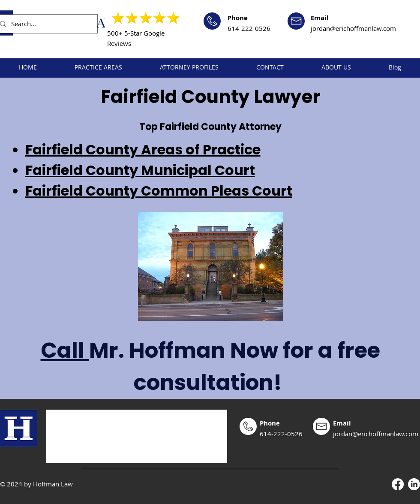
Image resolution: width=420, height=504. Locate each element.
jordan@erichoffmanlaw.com (353, 28)
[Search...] (45, 24)
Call (65, 350)
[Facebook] (398, 484)
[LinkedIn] (414, 484)
